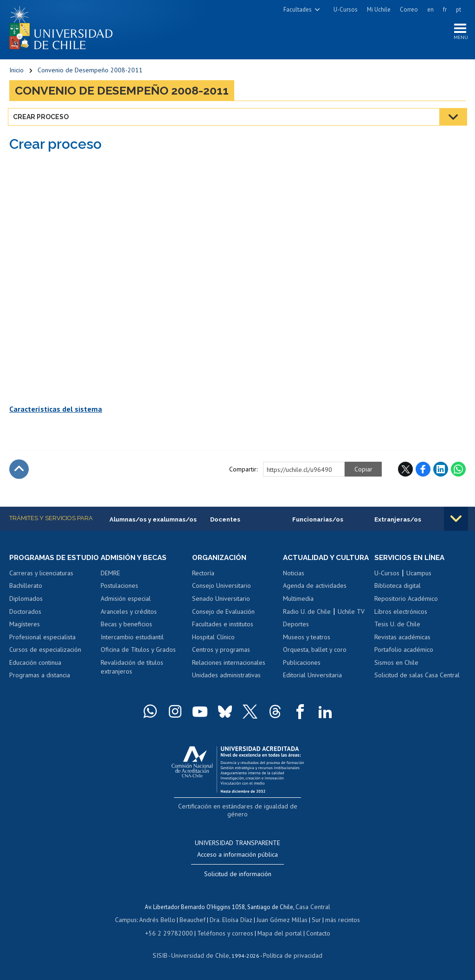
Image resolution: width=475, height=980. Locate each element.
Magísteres (25, 635)
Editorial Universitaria (312, 686)
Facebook (423, 471)
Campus (131, 920)
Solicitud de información (238, 875)
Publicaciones (302, 673)
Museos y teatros (307, 648)
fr (445, 10)
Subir (19, 471)
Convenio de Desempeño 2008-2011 (90, 72)
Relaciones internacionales (229, 665)
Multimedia (298, 609)
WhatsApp (458, 471)
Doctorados (25, 622)
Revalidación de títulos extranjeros (132, 669)
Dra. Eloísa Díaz (231, 920)
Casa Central (313, 907)
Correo (409, 10)
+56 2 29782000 (173, 933)
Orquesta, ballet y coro (315, 660)
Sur (313, 920)
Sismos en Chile (396, 665)
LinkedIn (441, 471)
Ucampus (419, 575)
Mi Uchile (379, 10)
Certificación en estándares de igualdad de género (239, 817)
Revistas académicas (402, 639)
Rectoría (203, 575)
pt (459, 10)
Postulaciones (119, 588)
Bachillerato (26, 597)
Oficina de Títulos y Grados (138, 652)
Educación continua (35, 673)
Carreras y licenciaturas (41, 584)
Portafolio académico (404, 652)
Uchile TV (351, 622)
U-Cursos (346, 10)
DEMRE (110, 575)
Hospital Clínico (213, 639)
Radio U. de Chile (307, 622)
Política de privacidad (289, 955)
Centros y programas (221, 652)
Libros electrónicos (401, 613)
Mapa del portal (275, 933)
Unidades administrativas (226, 677)
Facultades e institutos (223, 626)
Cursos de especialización (45, 660)
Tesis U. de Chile (397, 626)
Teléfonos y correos (224, 933)
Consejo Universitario (221, 588)
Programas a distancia (40, 686)
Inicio (16, 72)
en (430, 10)
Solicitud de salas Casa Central (417, 677)
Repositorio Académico (406, 601)
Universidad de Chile (201, 955)
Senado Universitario (221, 601)
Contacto (312, 933)
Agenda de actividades (315, 597)
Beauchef (194, 920)
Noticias (294, 584)
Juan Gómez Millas (280, 920)
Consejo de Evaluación (223, 613)
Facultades (298, 10)
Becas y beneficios (126, 626)
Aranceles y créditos (129, 613)
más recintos (338, 920)
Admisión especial (126, 601)
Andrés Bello (161, 920)
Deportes (296, 635)
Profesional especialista (42, 648)
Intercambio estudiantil (132, 639)
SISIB (165, 955)
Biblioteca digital (398, 588)
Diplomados (26, 609)
